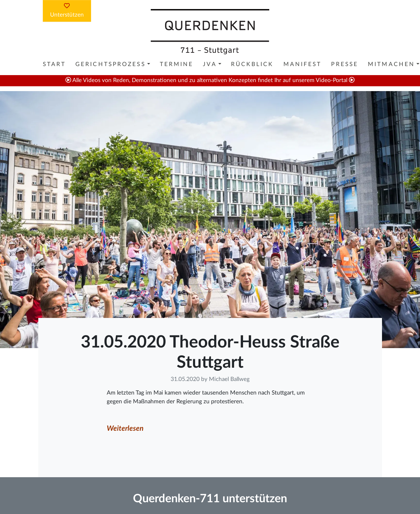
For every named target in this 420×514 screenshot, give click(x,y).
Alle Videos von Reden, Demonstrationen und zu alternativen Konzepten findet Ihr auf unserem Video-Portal (210, 80)
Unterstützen (67, 10)
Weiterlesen (125, 429)
